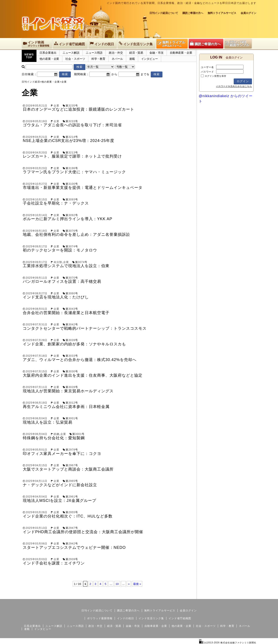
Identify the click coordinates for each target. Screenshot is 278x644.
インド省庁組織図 (180, 618)
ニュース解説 (71, 53)
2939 (72, 559)
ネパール (117, 59)
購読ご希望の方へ (193, 13)
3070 (72, 278)
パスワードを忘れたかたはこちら (234, 86)
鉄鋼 (56, 434)
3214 (72, 137)
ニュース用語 (94, 53)
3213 (72, 153)
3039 (72, 340)
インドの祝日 (126, 618)
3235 (72, 106)
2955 (72, 512)
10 (117, 584)
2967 (72, 465)
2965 (72, 481)
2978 (72, 450)
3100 (72, 184)
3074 (72, 246)
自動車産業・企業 (181, 53)
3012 (72, 403)
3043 (72, 309)
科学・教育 (98, 59)
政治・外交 (116, 53)
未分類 (58, 262)
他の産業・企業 (49, 59)
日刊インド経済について (164, 13)
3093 (72, 200)
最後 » (137, 584)
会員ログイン (248, 13)
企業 (56, 106)
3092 (72, 215)
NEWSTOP (29, 56)
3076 (72, 231)
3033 (72, 356)
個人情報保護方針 (246, 596)
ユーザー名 (207, 67)
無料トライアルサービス (222, 13)
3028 (72, 387)
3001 (72, 418)
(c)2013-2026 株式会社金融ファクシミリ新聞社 (228, 643)
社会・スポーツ (75, 59)
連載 (132, 59)
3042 (72, 324)
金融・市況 (156, 53)
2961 (72, 497)
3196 (72, 168)
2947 (72, 528)
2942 (72, 544)
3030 (72, 371)
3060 (72, 293)
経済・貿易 (136, 53)
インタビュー (150, 59)
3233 (72, 121)
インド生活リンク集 (151, 618)
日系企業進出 (48, 53)
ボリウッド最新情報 (100, 618)
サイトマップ (223, 596)
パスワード (207, 72)
